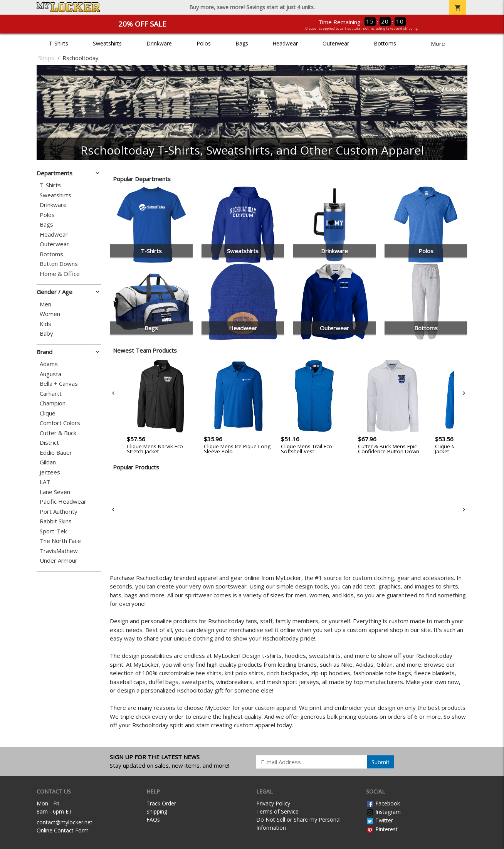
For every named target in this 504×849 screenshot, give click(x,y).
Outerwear (336, 43)
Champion (53, 403)
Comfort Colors (60, 423)
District (49, 443)
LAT (45, 482)
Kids (45, 324)
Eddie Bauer (56, 453)
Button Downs (59, 264)
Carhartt (51, 394)
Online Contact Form (63, 830)
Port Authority (59, 512)
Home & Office (60, 274)
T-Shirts (59, 43)
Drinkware (159, 43)
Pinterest (382, 829)
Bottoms (385, 43)
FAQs (153, 820)
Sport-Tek (53, 531)
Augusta (50, 374)
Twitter (380, 820)
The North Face (60, 541)
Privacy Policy (273, 803)
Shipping (157, 811)
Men (45, 304)
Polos (204, 43)
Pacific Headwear (63, 502)
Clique (48, 413)
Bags (242, 43)
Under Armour (59, 561)
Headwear (285, 43)
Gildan (48, 462)
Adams (49, 364)
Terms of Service (277, 811)
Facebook (383, 803)
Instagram (383, 812)
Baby (46, 334)
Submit (381, 762)
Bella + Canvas (59, 384)
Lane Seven (55, 492)
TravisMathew (59, 551)
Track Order (161, 803)
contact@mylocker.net (65, 822)
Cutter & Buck (58, 433)
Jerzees (50, 472)
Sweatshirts (107, 43)
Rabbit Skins (56, 521)
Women (50, 314)
